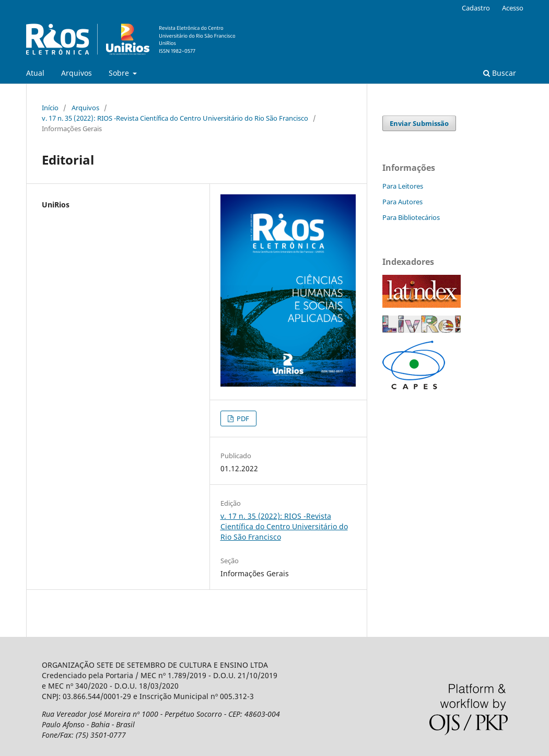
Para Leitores (403, 186)
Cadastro (476, 8)
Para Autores (402, 202)
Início (50, 108)
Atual (35, 73)
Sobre (120, 73)
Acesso (513, 8)
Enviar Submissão (419, 123)
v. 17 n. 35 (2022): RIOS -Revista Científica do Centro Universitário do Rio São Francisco (175, 118)
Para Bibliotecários (411, 217)
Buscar (500, 73)
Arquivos (77, 73)
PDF (242, 418)
